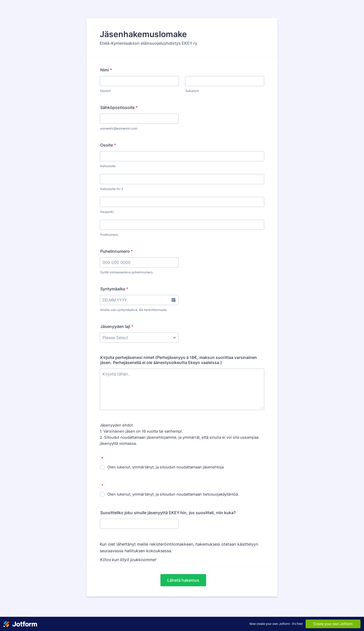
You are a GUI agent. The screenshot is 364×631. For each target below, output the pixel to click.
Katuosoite (108, 166)
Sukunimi (192, 91)
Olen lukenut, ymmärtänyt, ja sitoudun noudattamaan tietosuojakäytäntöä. (173, 494)
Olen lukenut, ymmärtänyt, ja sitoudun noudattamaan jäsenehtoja (166, 467)
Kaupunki (107, 212)
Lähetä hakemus (183, 580)
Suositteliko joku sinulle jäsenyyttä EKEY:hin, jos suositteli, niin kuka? (168, 513)
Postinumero (109, 235)
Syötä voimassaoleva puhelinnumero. (127, 272)
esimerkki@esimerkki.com (119, 128)
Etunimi (105, 91)
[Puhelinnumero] (139, 262)
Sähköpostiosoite (119, 107)
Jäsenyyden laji (117, 326)
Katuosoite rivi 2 (112, 189)
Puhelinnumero (117, 251)
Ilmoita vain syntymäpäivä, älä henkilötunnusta (134, 310)
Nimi (106, 70)
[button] (173, 300)
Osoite (108, 145)
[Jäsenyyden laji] (139, 338)
